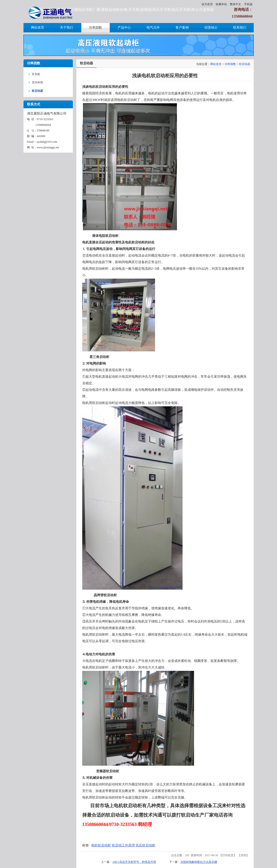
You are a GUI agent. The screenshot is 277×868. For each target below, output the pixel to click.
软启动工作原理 (123, 845)
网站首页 (216, 64)
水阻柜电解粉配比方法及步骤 (199, 862)
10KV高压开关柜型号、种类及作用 (134, 862)
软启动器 (245, 64)
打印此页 (228, 855)
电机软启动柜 (101, 845)
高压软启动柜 (145, 845)
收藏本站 (221, 4)
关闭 (243, 855)
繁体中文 (235, 4)
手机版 (248, 4)
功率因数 (230, 64)
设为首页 (207, 4)
